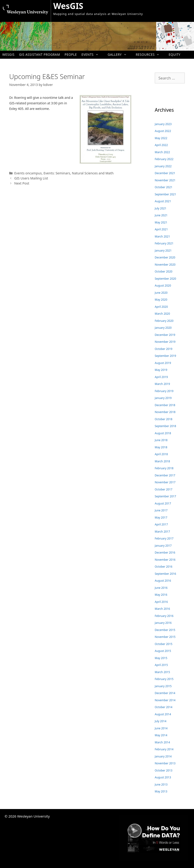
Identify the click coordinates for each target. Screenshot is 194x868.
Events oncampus (28, 173)
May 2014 (161, 735)
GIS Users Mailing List (31, 178)
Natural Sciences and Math (93, 173)
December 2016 (165, 553)
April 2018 (161, 454)
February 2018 (164, 468)
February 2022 (164, 159)
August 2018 (163, 433)
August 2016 (163, 581)
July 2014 (161, 721)
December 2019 (165, 335)
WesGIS (68, 6)
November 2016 (165, 560)
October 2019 (164, 349)
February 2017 (164, 538)
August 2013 (163, 777)
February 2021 (164, 243)
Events (92, 54)
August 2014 (163, 714)
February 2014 (164, 749)
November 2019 (165, 342)
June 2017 (161, 510)
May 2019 (161, 370)
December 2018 (165, 405)
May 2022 (161, 138)
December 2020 (165, 257)
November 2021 (165, 180)
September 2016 (166, 574)
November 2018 (165, 412)
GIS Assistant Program (40, 54)
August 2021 (163, 201)
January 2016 (163, 623)
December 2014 (165, 693)
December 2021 (165, 173)
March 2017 (162, 532)
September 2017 (166, 496)
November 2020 (165, 265)
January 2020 (163, 328)
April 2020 (161, 307)
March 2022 (162, 152)
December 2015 (165, 630)
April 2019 (161, 377)
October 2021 (164, 187)
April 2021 (161, 229)
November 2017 (165, 482)
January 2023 (163, 124)
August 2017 (163, 503)
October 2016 (164, 567)
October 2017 (164, 489)
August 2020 (163, 286)
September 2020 (166, 279)
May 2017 (161, 518)
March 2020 (162, 314)
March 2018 (162, 461)
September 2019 (166, 356)
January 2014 (163, 756)
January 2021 (163, 251)
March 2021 (162, 236)
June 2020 (161, 293)
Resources (150, 54)
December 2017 (165, 475)
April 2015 (161, 665)
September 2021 (166, 194)
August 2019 (163, 363)
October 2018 (164, 419)
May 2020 (161, 300)
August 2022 (163, 131)
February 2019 (164, 391)
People (71, 54)
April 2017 (161, 524)
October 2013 (164, 770)
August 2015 (163, 651)
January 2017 (163, 546)
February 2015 (164, 679)
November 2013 (165, 763)
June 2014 (161, 728)
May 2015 (161, 658)
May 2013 (161, 791)
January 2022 (163, 166)
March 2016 (162, 609)
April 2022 (161, 145)
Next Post (22, 183)
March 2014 (162, 742)
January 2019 (163, 398)
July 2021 (161, 208)
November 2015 (165, 637)
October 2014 (164, 707)
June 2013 (161, 784)
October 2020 (164, 271)
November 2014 (165, 700)
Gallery (119, 54)
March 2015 (162, 672)
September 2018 (166, 426)
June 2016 (161, 588)
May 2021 (161, 222)
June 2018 (161, 440)
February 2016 (164, 616)
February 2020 (164, 321)
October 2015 (164, 644)
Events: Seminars (57, 173)
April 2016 (161, 602)
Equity (175, 54)
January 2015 (163, 686)
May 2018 (161, 447)
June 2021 (161, 215)
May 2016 (161, 595)
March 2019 (162, 384)
